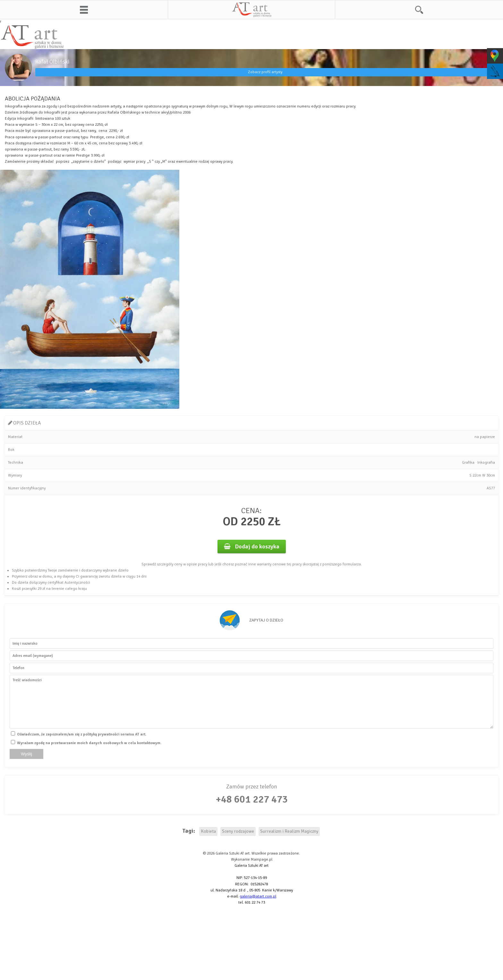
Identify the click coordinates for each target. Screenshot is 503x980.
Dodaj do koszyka (252, 546)
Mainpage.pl (262, 860)
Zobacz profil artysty (265, 72)
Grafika (468, 463)
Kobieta (208, 831)
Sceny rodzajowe (238, 831)
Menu (84, 10)
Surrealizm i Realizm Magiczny (289, 831)
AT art (252, 10)
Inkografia (486, 463)
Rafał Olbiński (52, 62)
